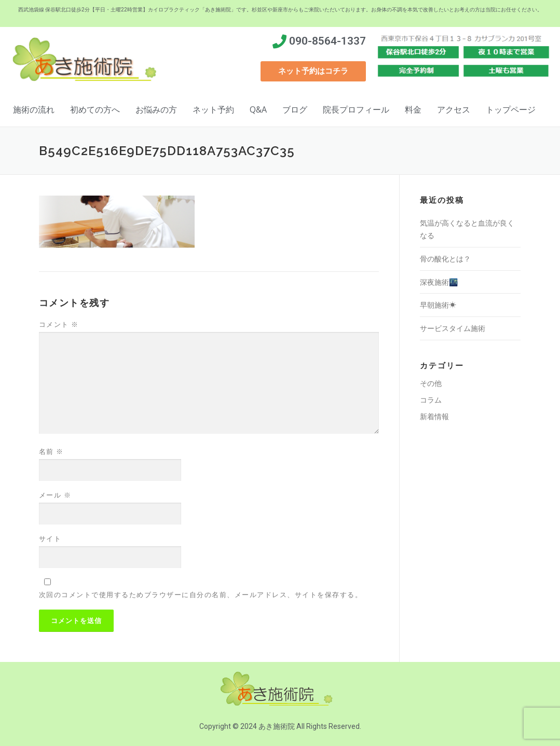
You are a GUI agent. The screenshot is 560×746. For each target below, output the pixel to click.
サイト (50, 538)
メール (55, 495)
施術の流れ (34, 109)
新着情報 (434, 416)
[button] (313, 71)
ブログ (295, 109)
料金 (413, 109)
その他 (431, 383)
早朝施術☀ (438, 305)
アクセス (454, 109)
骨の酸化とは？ (445, 259)
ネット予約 (213, 109)
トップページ (511, 109)
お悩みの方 (156, 109)
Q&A (258, 109)
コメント (59, 324)
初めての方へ (95, 109)
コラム (431, 400)
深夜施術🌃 (439, 282)
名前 (51, 451)
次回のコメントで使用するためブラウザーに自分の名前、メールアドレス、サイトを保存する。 (201, 595)
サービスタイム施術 (453, 328)
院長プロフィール (356, 109)
